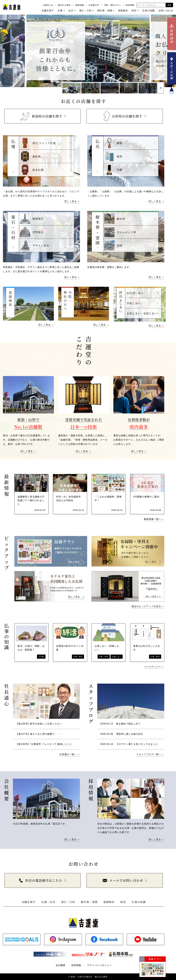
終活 (134, 10)
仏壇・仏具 (48, 902)
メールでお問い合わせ (123, 880)
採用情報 (130, 5)
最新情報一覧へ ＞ (154, 519)
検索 (169, 5)
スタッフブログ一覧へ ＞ (150, 754)
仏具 (71, 10)
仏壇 (60, 10)
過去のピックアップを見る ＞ (148, 606)
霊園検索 (123, 11)
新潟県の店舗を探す (41, 116)
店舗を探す (48, 11)
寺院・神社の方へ (112, 5)
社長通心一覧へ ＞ (70, 754)
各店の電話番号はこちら (41, 880)
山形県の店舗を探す (123, 116)
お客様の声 (94, 5)
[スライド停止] (161, 88)
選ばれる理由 (64, 5)
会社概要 (60, 965)
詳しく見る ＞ (72, 201)
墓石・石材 (85, 10)
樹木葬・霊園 (105, 10)
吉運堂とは (48, 5)
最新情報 (80, 5)
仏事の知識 (148, 11)
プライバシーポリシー (99, 965)
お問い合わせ (166, 11)
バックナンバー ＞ (154, 667)
